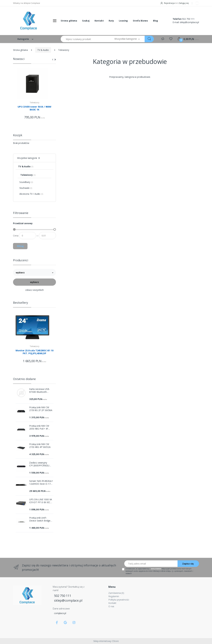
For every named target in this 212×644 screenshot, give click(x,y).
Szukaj (86, 21)
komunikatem (156, 569)
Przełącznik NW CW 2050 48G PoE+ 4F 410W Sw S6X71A (39, 427)
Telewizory (34, 103)
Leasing (123, 21)
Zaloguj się (183, 3)
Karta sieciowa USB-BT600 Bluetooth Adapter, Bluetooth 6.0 (41, 391)
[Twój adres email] (151, 564)
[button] (127, 39)
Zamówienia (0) (116, 593)
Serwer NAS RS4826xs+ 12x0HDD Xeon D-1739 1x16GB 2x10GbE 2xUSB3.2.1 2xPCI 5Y (41, 482)
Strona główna (69, 21)
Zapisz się (188, 564)
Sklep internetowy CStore (106, 641)
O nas (111, 606)
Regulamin (114, 596)
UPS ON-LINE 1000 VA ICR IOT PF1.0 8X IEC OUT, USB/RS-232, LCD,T (41, 501)
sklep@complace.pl (189, 22)
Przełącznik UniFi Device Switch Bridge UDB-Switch (40, 519)
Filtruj (20, 246)
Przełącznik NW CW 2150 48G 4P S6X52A (40, 446)
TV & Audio (43, 50)
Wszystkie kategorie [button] (27, 158)
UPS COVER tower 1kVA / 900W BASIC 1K (34, 108)
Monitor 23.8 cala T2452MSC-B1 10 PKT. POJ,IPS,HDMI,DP (34, 352)
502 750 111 (188, 19)
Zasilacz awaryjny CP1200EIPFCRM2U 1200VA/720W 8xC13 (40, 464)
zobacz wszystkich (35, 290)
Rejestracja (168, 3)
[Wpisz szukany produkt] (85, 39)
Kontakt (99, 21)
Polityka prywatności (119, 600)
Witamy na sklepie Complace (27, 3)
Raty (111, 21)
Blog (156, 21)
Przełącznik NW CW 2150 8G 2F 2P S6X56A (41, 409)
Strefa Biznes (140, 21)
